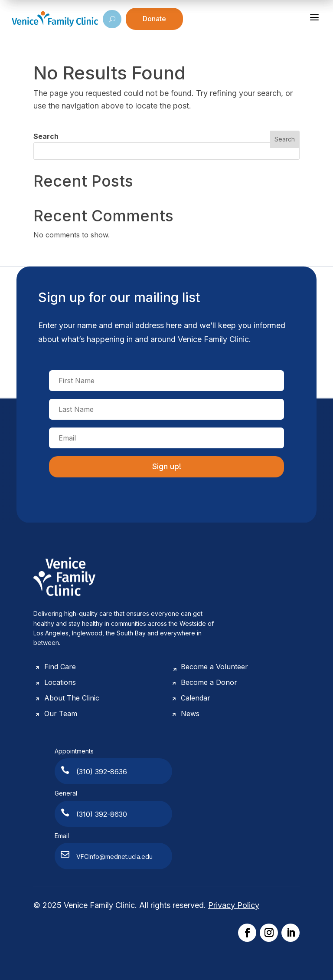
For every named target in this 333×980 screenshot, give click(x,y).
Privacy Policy (234, 905)
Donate (154, 19)
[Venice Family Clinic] (55, 19)
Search (46, 136)
